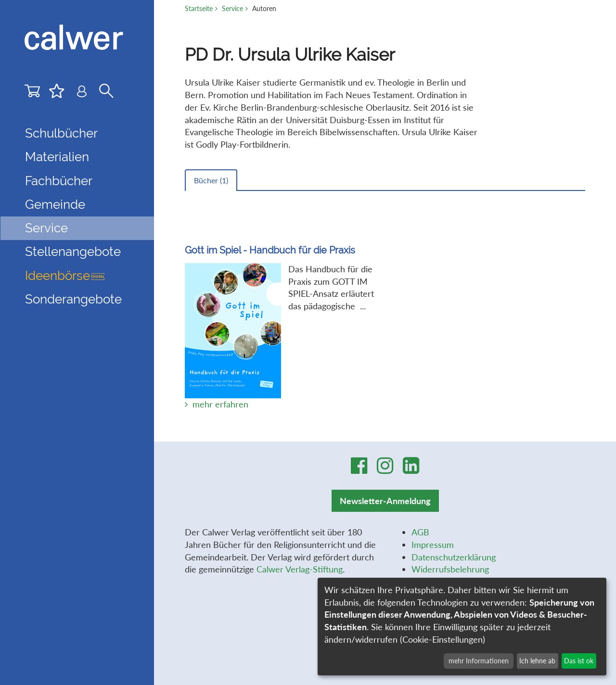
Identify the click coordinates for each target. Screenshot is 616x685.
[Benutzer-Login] (82, 94)
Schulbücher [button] (61, 133)
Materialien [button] (57, 157)
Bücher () (211, 180)
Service (232, 8)
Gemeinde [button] (55, 204)
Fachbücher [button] (59, 181)
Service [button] (46, 228)
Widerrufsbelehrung (450, 569)
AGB (420, 532)
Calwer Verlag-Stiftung (300, 569)
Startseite (199, 8)
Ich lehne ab (537, 661)
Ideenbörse (65, 276)
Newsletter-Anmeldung (385, 501)
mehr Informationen (479, 661)
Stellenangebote (73, 252)
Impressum (433, 545)
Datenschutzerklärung (454, 557)
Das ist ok (579, 661)
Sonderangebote (73, 299)
